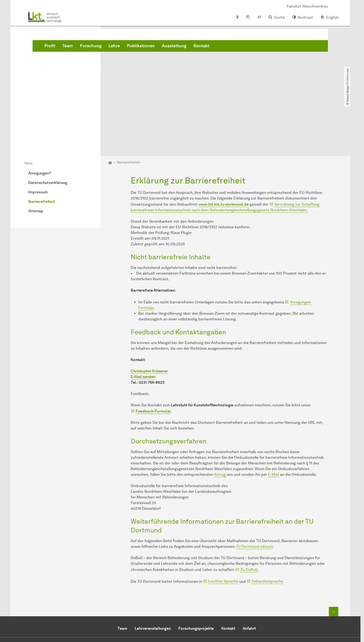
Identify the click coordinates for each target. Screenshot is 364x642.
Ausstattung (246, 47)
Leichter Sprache (223, 527)
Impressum (38, 138)
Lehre (186, 47)
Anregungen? (40, 119)
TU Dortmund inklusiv (255, 492)
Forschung (162, 47)
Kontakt (273, 47)
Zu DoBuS (249, 515)
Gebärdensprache (267, 527)
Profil (121, 47)
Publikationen (213, 47)
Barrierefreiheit (42, 147)
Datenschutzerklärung (48, 129)
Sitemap (36, 157)
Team (139, 47)
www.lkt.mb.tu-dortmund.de (224, 150)
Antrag (220, 420)
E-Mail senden (143, 323)
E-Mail (274, 420)
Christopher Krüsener (149, 317)
